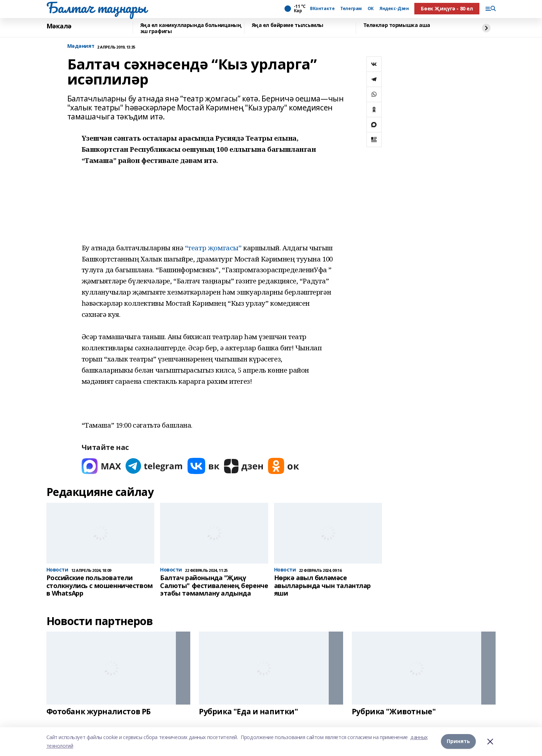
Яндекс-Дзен (394, 9)
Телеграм (351, 9)
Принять (458, 741)
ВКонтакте (322, 9)
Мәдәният (81, 46)
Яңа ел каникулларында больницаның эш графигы (191, 28)
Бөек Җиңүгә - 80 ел (447, 8)
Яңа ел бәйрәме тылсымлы (288, 25)
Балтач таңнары (96, 8)
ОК (371, 9)
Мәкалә (59, 26)
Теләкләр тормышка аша (397, 25)
